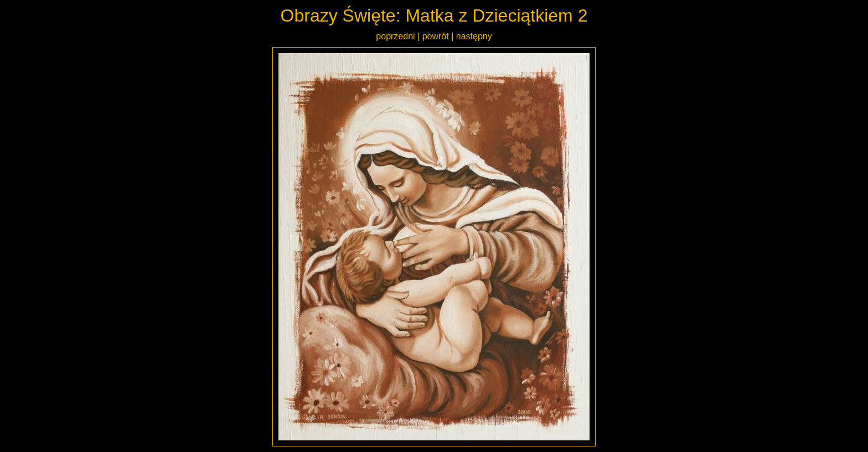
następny (474, 36)
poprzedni (395, 36)
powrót (436, 36)
